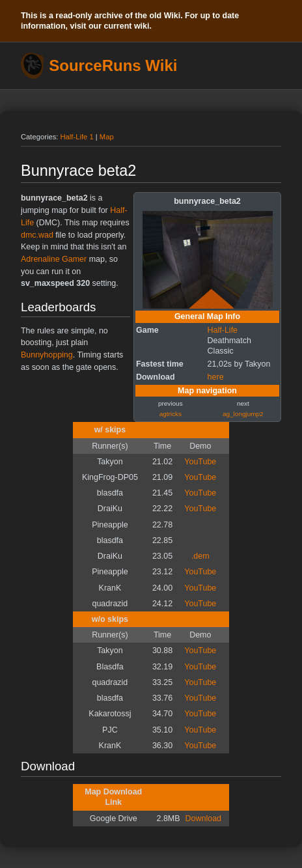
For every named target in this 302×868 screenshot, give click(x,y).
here (216, 377)
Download (203, 819)
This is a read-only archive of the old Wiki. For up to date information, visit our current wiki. (130, 21)
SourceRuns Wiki (113, 66)
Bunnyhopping (47, 355)
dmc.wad (37, 235)
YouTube (200, 462)
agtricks (171, 414)
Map (107, 137)
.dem (200, 556)
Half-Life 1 (77, 137)
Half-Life (223, 330)
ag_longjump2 (243, 414)
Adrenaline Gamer (54, 259)
